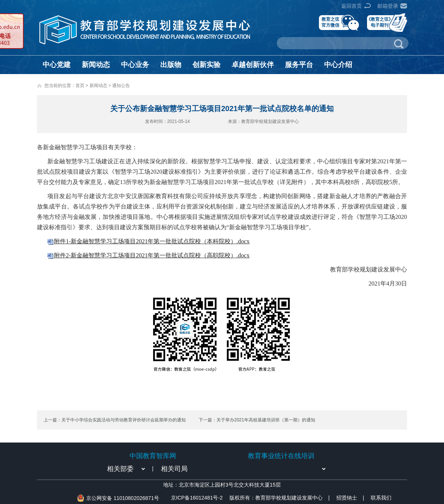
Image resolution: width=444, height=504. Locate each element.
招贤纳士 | (350, 498)
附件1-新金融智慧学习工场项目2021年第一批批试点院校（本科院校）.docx (152, 241)
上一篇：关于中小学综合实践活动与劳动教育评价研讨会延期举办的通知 (115, 420)
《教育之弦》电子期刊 (380, 22)
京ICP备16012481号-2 (197, 498)
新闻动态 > (101, 86)
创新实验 (206, 65)
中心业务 (135, 65)
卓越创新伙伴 (253, 65)
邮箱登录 (388, 6)
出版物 (171, 65)
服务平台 (299, 65)
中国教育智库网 (153, 456)
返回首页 (351, 6)
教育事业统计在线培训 (281, 456)
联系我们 (381, 498)
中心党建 (57, 65)
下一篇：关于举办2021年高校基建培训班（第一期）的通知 (257, 420)
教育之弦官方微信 (330, 22)
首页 (80, 86)
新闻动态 (96, 65)
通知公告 (121, 86)
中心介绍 (338, 65)
